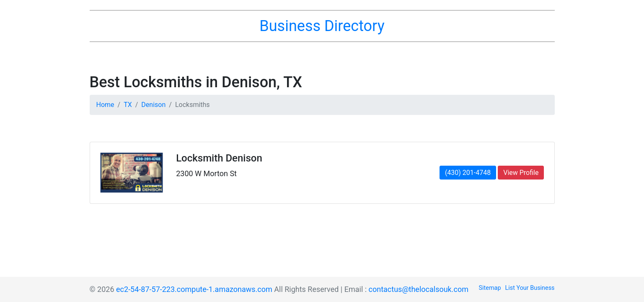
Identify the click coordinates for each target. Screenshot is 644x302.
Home (105, 105)
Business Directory (322, 26)
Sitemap (490, 288)
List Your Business (530, 288)
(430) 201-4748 (468, 173)
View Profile (521, 173)
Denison (153, 105)
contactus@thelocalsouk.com (419, 289)
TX (128, 105)
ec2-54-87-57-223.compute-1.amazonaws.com (194, 289)
